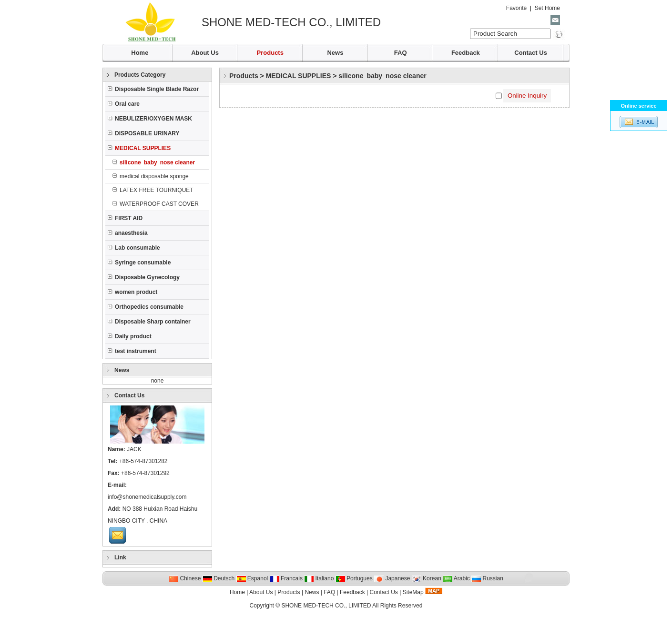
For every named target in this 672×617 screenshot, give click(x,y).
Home (140, 53)
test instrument (132, 351)
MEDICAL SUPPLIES (299, 76)
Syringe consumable (139, 263)
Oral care (124, 104)
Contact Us (531, 53)
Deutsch (219, 578)
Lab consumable (134, 248)
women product (132, 292)
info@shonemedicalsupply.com (147, 497)
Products (270, 53)
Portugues (354, 578)
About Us (205, 53)
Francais (286, 578)
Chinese (185, 578)
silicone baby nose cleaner (382, 76)
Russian (487, 578)
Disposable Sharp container (149, 322)
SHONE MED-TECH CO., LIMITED (326, 606)
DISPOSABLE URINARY (144, 133)
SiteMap (413, 592)
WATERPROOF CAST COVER (156, 204)
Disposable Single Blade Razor (153, 89)
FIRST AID (125, 218)
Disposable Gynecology (144, 277)
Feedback (466, 53)
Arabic (456, 578)
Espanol (252, 578)
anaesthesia (128, 233)
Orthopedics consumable (146, 307)
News (335, 53)
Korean (427, 578)
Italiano (319, 578)
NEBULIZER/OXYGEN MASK (150, 119)
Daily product (130, 336)
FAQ (401, 53)
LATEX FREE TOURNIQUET (153, 190)
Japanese (392, 578)
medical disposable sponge (151, 176)
